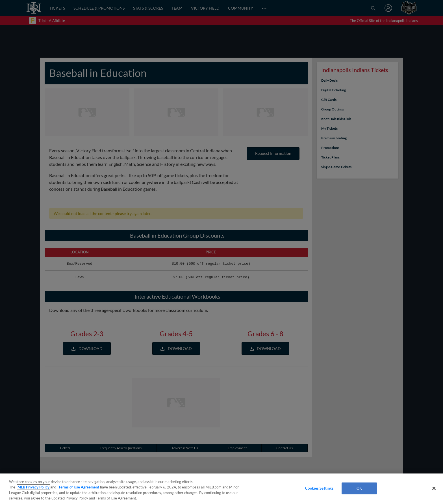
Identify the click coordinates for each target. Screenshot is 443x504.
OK (359, 488)
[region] (221, 489)
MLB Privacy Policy (33, 487)
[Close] (434, 488)
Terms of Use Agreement (79, 487)
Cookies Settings (319, 488)
